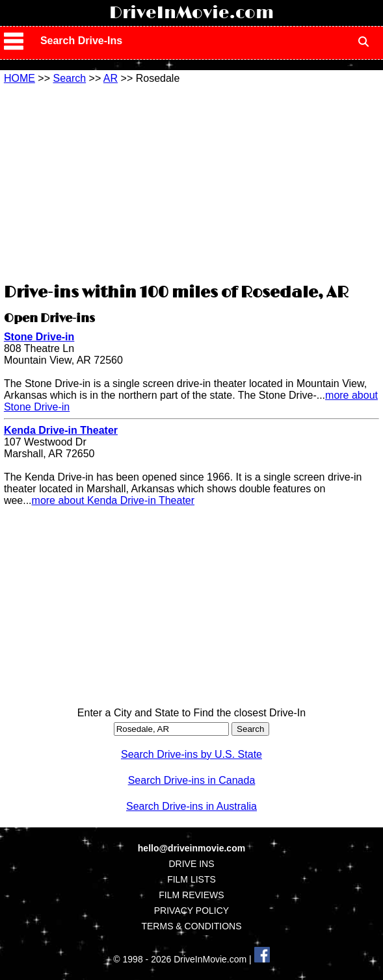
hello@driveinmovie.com (191, 848)
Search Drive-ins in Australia (191, 806)
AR (111, 78)
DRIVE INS (191, 864)
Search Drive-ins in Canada (192, 780)
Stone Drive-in (39, 337)
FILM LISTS (191, 879)
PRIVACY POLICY (191, 911)
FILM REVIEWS (191, 895)
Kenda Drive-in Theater (61, 430)
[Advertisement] (191, 182)
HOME (20, 78)
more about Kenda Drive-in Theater (113, 500)
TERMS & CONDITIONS (191, 926)
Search (69, 78)
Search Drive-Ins (81, 41)
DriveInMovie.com (191, 13)
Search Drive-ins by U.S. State (191, 754)
